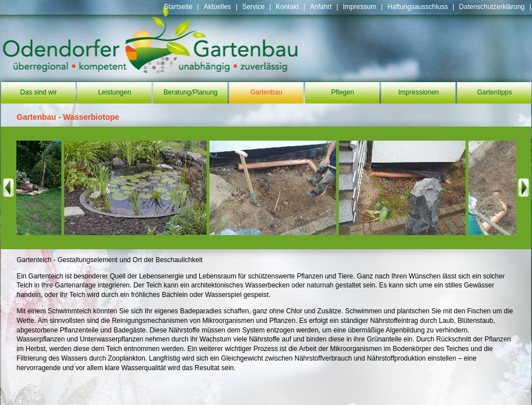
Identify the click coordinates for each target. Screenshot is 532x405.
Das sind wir (39, 92)
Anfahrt (321, 7)
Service (253, 7)
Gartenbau (267, 92)
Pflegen (343, 92)
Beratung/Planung (190, 92)
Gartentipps (494, 92)
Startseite (178, 7)
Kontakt (287, 7)
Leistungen (115, 92)
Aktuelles (218, 7)
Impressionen (418, 92)
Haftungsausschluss (417, 7)
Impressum (359, 7)
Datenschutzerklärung (492, 7)
